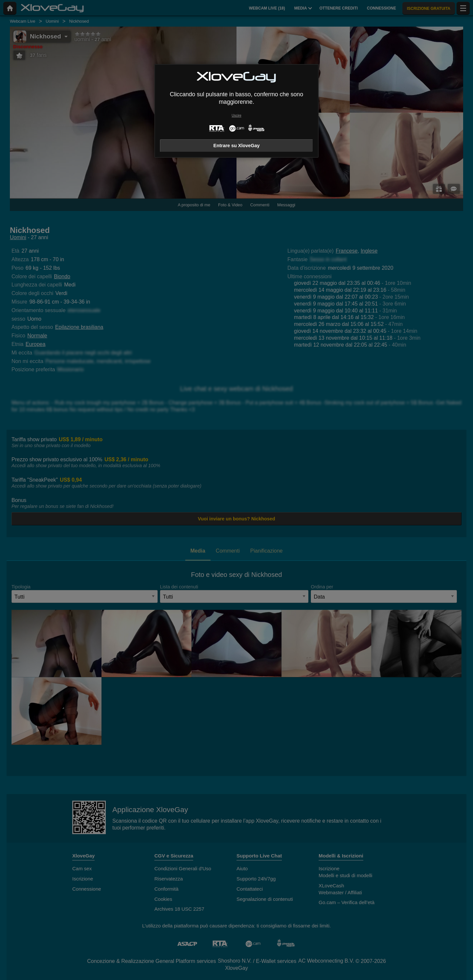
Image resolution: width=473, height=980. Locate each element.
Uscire (236, 115)
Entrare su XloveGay (237, 146)
